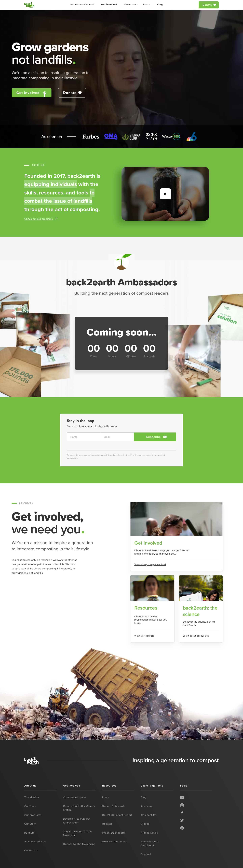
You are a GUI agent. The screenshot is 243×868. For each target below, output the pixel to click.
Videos (145, 824)
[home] (29, 5)
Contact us (31, 850)
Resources (130, 5)
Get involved (109, 5)
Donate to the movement (79, 844)
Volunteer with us (35, 842)
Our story (30, 824)
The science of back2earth (150, 843)
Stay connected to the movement (77, 833)
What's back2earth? (82, 5)
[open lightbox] (165, 194)
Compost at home (74, 797)
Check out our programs (38, 219)
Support (146, 854)
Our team (30, 806)
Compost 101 (149, 815)
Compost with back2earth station (79, 808)
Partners (29, 833)
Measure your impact (115, 842)
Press (105, 797)
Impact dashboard (113, 833)
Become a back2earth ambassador (77, 821)
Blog (160, 5)
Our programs (33, 815)
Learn (147, 5)
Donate (207, 5)
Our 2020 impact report (117, 815)
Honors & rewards (114, 806)
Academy (147, 806)
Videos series (149, 833)
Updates (107, 824)
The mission (32, 797)
